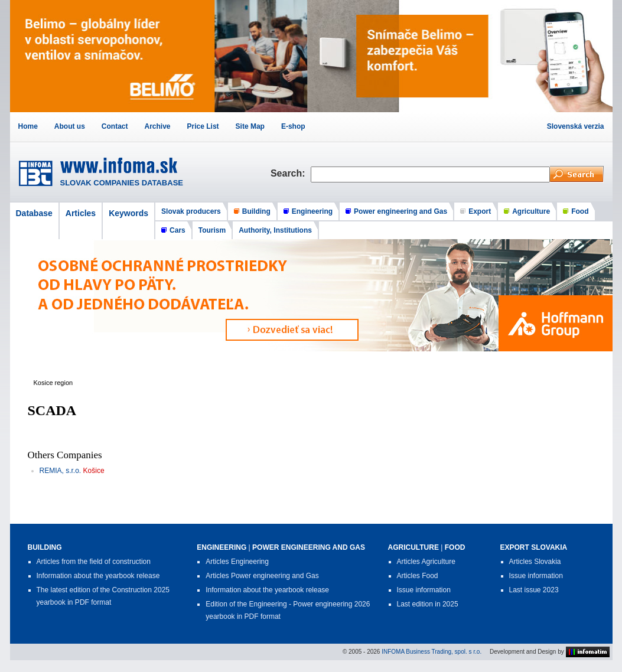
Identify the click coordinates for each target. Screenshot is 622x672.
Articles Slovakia (535, 562)
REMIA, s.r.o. (61, 471)
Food (580, 211)
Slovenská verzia (576, 126)
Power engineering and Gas (400, 211)
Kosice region (53, 383)
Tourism (212, 230)
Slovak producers (191, 211)
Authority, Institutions (275, 230)
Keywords (128, 213)
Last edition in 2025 (428, 604)
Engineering (312, 211)
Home (28, 126)
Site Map (250, 126)
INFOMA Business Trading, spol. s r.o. (432, 652)
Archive (158, 126)
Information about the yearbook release (98, 576)
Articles (81, 213)
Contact (115, 126)
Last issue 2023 (534, 590)
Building (256, 211)
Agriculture (531, 211)
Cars (178, 230)
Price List (203, 126)
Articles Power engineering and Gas (262, 576)
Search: (291, 173)
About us (70, 126)
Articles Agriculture (426, 562)
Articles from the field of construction (94, 562)
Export (480, 211)
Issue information (424, 590)
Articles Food (418, 576)
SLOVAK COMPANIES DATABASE (122, 183)
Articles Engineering (237, 562)
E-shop (293, 126)
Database (34, 213)
